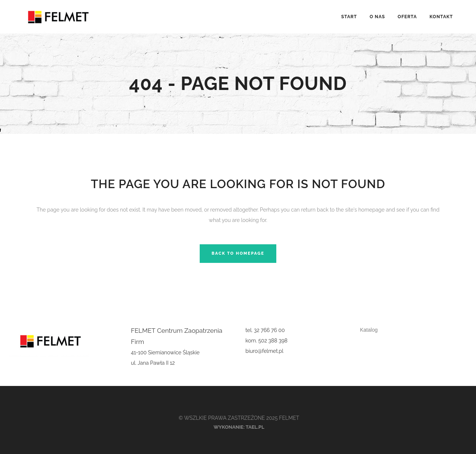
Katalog (369, 330)
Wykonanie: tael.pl (239, 427)
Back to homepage (238, 253)
